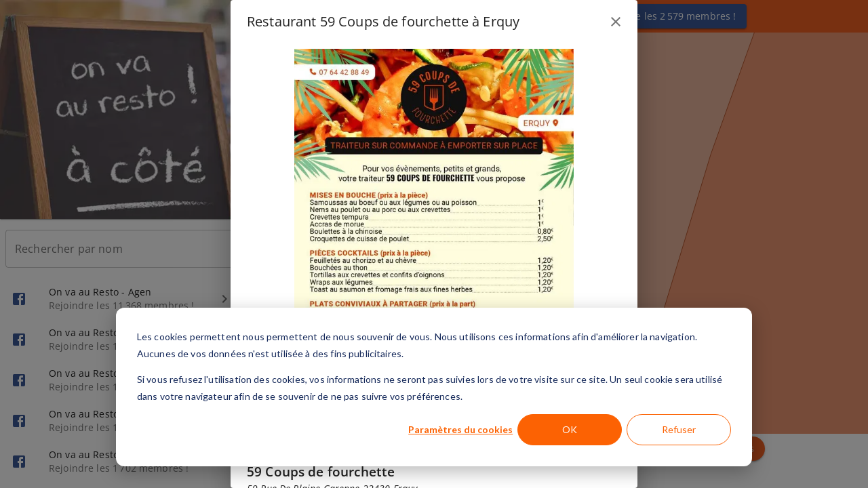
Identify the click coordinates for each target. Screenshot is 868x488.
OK (570, 429)
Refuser (679, 429)
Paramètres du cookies (460, 429)
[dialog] (434, 387)
